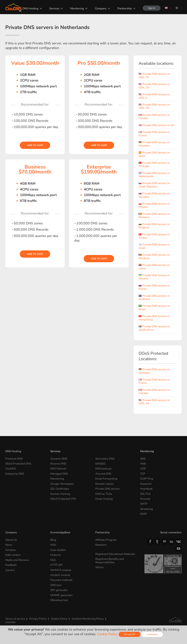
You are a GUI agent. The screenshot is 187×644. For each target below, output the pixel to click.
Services (54, 8)
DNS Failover (58, 469)
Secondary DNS (105, 459)
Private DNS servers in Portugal (154, 164)
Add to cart (35, 145)
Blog (53, 540)
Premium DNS (14, 459)
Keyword (146, 484)
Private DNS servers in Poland (154, 205)
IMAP (144, 514)
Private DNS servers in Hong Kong (154, 318)
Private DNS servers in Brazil (154, 307)
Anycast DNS (103, 474)
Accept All (130, 634)
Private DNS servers (108, 489)
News (9, 545)
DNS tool (56, 585)
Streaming (146, 509)
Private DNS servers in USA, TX (154, 75)
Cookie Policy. (107, 634)
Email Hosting (104, 499)
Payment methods (61, 580)
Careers (10, 570)
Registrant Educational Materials (115, 554)
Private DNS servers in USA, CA (154, 86)
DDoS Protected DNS (18, 464)
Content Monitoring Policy (88, 619)
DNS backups (103, 469)
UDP (143, 469)
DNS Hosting (30, 8)
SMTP (144, 504)
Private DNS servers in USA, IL (154, 96)
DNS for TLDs (104, 494)
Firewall (145, 499)
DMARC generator (62, 595)
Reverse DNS (58, 464)
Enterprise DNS (15, 474)
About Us (11, 540)
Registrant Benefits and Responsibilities (110, 560)
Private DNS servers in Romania (154, 215)
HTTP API (56, 565)
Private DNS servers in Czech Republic (154, 185)
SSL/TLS (145, 494)
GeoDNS (11, 469)
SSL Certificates (60, 489)
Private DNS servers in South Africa (154, 328)
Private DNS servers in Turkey (154, 236)
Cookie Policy (59, 619)
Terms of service (15, 619)
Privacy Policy (38, 619)
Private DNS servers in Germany (154, 144)
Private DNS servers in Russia (154, 287)
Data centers (13, 555)
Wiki (53, 545)
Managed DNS (59, 474)
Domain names (104, 484)
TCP (143, 474)
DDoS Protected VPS (63, 499)
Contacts (11, 550)
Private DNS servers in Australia (154, 297)
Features (56, 555)
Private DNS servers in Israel (154, 246)
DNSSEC (101, 464)
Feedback (11, 565)
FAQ (53, 560)
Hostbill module (60, 575)
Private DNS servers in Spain (154, 154)
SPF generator (59, 590)
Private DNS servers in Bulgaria (154, 226)
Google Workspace (62, 484)
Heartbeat (146, 489)
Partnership (125, 8)
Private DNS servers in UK (156, 125)
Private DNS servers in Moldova (154, 256)
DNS (143, 459)
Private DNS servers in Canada (154, 116)
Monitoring (77, 8)
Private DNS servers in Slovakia (154, 195)
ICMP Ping (147, 479)
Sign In (152, 8)
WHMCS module (61, 570)
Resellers (101, 545)
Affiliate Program (106, 540)
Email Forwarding (106, 479)
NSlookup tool (59, 600)
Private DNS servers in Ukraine (154, 277)
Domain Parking (60, 494)
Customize (152, 634)
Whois (99, 567)
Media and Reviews (17, 560)
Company (101, 8)
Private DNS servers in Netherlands (154, 175)
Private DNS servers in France (154, 134)
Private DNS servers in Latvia (154, 267)
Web (143, 464)
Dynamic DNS (59, 459)
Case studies (58, 550)
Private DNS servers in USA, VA (154, 106)
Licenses (10, 622)
